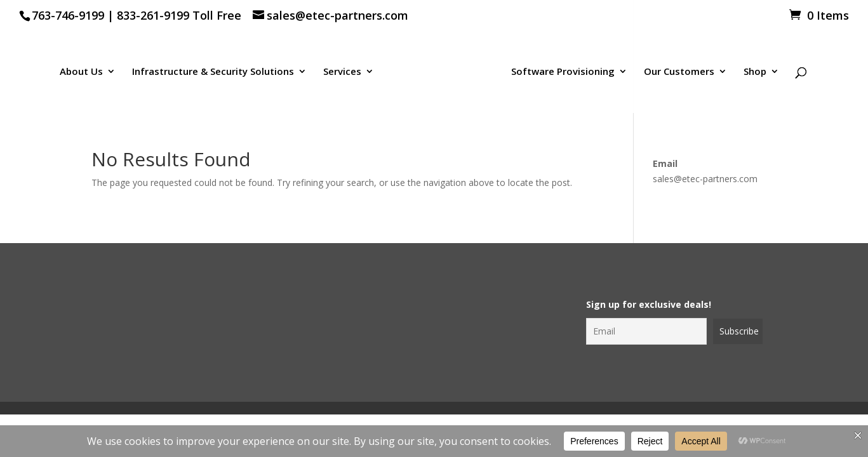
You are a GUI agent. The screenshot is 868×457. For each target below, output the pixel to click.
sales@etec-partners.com (705, 179)
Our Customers (679, 72)
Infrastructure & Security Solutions (213, 72)
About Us (81, 72)
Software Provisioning (563, 72)
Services (342, 72)
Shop (755, 72)
